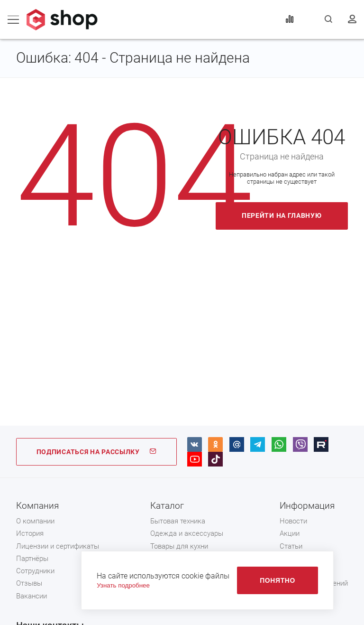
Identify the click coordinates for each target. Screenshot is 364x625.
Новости (293, 521)
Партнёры (32, 559)
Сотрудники (35, 571)
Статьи (291, 546)
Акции (290, 533)
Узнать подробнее (123, 585)
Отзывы (29, 583)
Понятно (278, 580)
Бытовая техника (178, 521)
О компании (35, 521)
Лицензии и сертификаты (58, 546)
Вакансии (32, 596)
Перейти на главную (282, 215)
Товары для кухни (179, 546)
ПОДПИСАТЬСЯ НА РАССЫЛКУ (97, 452)
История (30, 533)
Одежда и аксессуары (187, 533)
